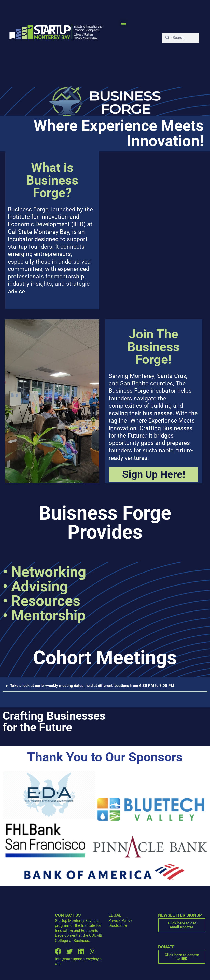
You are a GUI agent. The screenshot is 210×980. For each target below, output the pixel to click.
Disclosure (118, 925)
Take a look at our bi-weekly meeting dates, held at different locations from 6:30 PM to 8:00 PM (92, 686)
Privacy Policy (120, 920)
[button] (124, 23)
